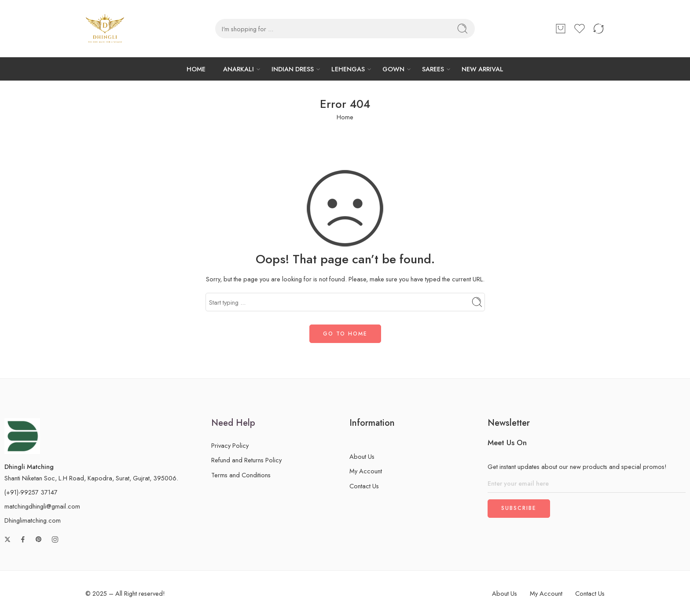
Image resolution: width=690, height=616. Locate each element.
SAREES (433, 69)
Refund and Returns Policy (246, 460)
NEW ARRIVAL (483, 69)
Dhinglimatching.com (33, 520)
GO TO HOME (345, 334)
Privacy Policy (230, 445)
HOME (196, 69)
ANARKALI (239, 69)
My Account (366, 471)
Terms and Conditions (241, 475)
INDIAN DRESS (293, 69)
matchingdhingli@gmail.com (42, 506)
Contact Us (364, 486)
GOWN (393, 69)
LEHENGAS (348, 69)
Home (345, 117)
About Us (362, 456)
